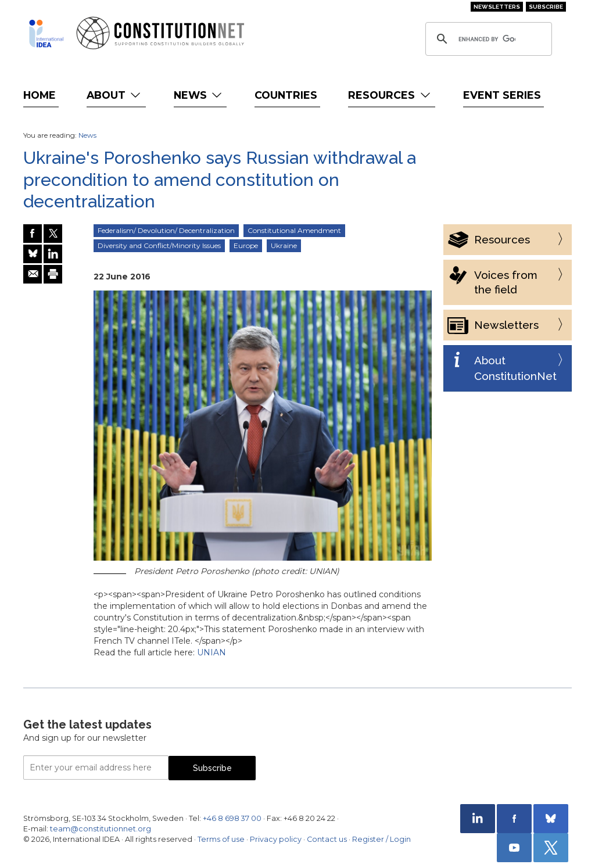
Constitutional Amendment (294, 230)
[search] (487, 39)
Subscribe (546, 7)
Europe (246, 245)
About (115, 95)
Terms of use (221, 839)
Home (40, 95)
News (199, 95)
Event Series (502, 95)
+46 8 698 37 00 (232, 818)
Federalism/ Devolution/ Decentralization (166, 230)
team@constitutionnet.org (101, 829)
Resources (390, 95)
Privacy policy (276, 839)
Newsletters (497, 7)
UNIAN (212, 652)
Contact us (327, 839)
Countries (286, 95)
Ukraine (284, 245)
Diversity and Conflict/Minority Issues (159, 245)
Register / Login (381, 839)
